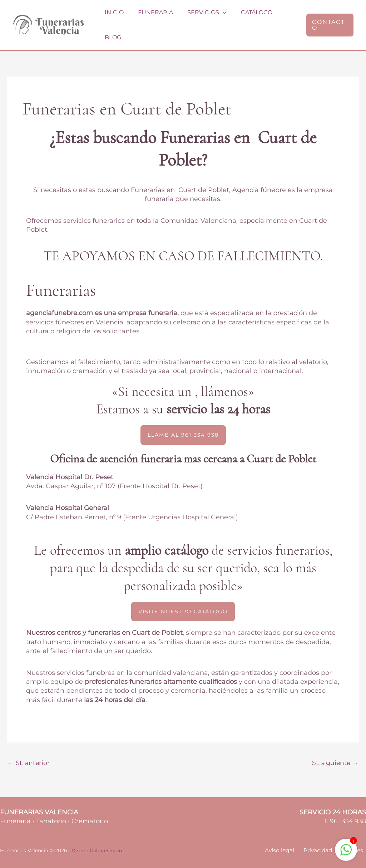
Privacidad (323, 837)
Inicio (113, 17)
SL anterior (29, 749)
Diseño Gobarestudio (98, 837)
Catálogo (247, 17)
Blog (283, 17)
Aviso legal (287, 837)
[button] (329, 18)
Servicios (197, 17)
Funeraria (152, 17)
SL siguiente (334, 749)
